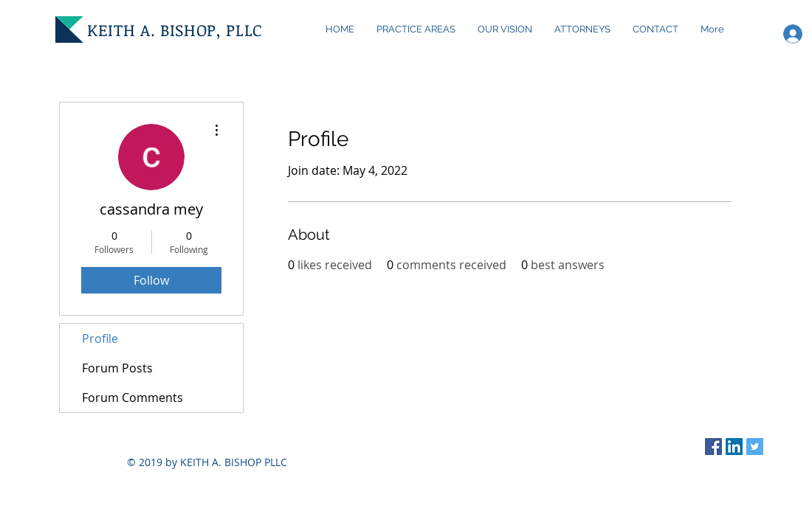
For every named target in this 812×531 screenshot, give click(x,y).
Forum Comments (133, 398)
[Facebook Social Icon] (713, 447)
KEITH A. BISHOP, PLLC (175, 29)
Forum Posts (117, 368)
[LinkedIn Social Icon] (734, 447)
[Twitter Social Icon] (755, 447)
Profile (100, 339)
